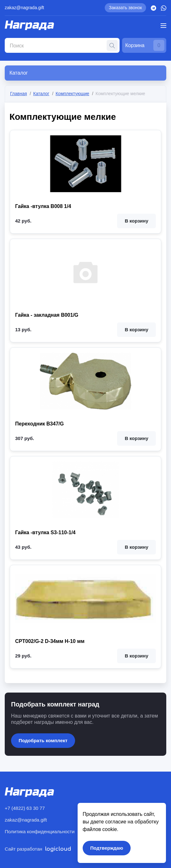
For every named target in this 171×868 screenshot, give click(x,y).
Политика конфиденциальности (40, 831)
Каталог (41, 94)
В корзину (136, 221)
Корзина (145, 45)
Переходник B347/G (39, 424)
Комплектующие (72, 94)
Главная (18, 94)
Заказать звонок (125, 8)
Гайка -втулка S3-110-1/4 (45, 533)
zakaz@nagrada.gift (24, 8)
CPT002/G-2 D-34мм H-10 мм (50, 641)
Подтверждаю (107, 848)
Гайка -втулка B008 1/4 (43, 206)
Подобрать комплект (43, 740)
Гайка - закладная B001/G (47, 315)
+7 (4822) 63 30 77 (25, 808)
